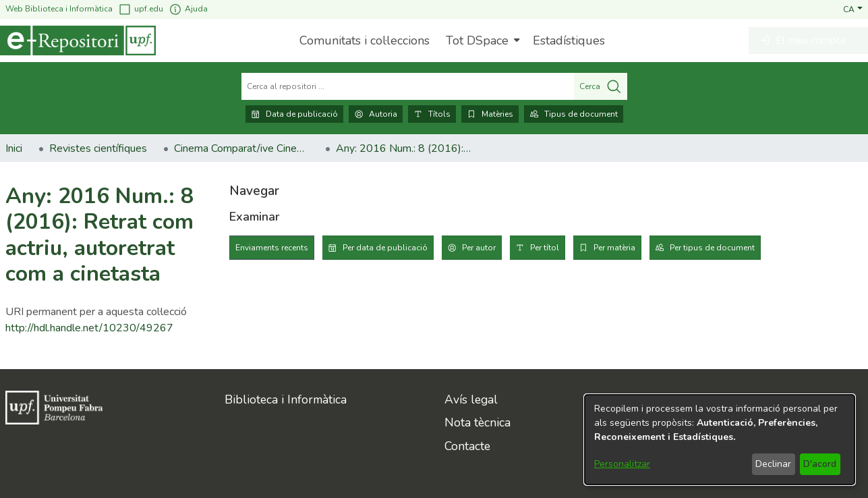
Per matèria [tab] (614, 248)
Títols (432, 114)
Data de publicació (294, 114)
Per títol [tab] (545, 248)
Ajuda (188, 9)
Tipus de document (574, 114)
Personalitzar (622, 464)
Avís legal (471, 399)
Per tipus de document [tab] (712, 248)
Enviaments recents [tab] (272, 248)
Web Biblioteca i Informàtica (59, 9)
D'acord (820, 464)
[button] (853, 9)
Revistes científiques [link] (98, 148)
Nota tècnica (478, 422)
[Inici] (78, 40)
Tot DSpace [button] (477, 40)
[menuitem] (481, 40)
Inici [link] (14, 148)
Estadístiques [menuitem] (569, 40)
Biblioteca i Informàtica (286, 399)
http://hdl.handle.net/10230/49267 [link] (89, 328)
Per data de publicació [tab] (385, 248)
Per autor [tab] (479, 248)
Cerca (601, 86)
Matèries (490, 114)
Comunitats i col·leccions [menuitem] (365, 40)
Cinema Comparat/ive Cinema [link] (241, 148)
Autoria (376, 114)
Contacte (467, 446)
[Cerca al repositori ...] (408, 86)
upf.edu (141, 9)
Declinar (773, 464)
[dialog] (720, 440)
